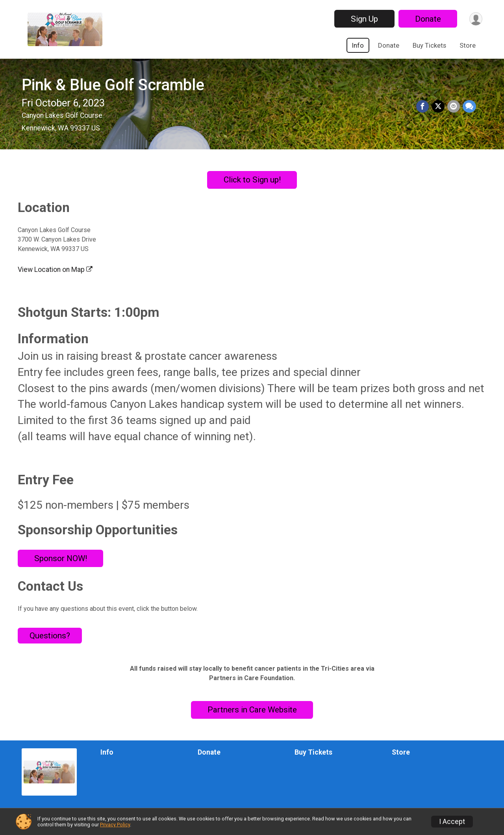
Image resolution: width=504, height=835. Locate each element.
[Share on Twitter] (439, 107)
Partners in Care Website (252, 710)
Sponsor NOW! (61, 558)
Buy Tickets (429, 45)
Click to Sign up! (252, 180)
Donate (426, 19)
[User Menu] (475, 19)
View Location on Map (55, 270)
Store (468, 45)
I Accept (452, 822)
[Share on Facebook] (424, 107)
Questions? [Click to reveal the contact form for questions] (50, 636)
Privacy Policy (115, 825)
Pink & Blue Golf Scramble (113, 85)
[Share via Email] (454, 107)
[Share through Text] (469, 107)
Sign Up (363, 19)
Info (358, 45)
